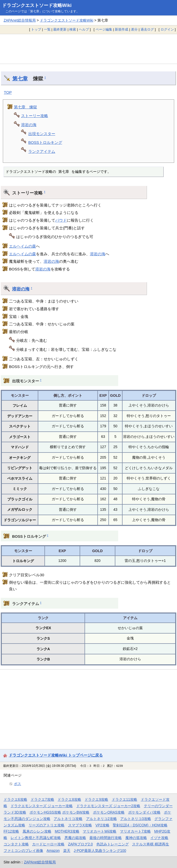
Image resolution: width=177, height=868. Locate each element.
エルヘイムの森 (22, 246)
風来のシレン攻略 (37, 831)
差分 (134, 29)
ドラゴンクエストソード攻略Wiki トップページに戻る (56, 755)
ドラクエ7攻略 (42, 799)
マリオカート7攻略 (135, 831)
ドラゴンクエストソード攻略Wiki (37, 5)
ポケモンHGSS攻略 (45, 812)
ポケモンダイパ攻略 (144, 812)
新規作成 (122, 29)
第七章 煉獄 (25, 107)
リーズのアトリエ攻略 (46, 825)
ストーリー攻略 (35, 116)
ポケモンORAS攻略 (109, 812)
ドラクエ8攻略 (69, 799)
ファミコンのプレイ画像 (23, 851)
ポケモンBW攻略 (76, 812)
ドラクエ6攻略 (15, 799)
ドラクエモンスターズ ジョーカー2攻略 (108, 806)
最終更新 (60, 29)
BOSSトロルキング (45, 142)
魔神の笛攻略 (136, 838)
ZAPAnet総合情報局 (20, 20)
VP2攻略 (103, 825)
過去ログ (147, 29)
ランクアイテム (42, 151)
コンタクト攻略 (16, 844)
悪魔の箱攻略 (75, 838)
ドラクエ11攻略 (124, 799)
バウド (61, 220)
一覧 (47, 29)
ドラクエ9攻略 (96, 799)
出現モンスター (42, 134)
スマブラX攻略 (80, 825)
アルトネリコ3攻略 (136, 819)
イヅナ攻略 (159, 838)
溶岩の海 (29, 125)
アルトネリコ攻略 (68, 819)
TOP (8, 92)
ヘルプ (84, 29)
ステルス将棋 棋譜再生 (151, 844)
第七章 (20, 79)
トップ (36, 29)
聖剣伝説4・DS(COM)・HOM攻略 (140, 825)
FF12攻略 (11, 831)
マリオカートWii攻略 (100, 831)
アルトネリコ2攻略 (101, 819)
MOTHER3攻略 (67, 831)
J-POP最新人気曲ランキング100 (100, 851)
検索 (73, 29)
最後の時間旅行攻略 (106, 838)
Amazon (53, 851)
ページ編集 (104, 29)
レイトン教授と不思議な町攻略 (36, 838)
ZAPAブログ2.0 (80, 844)
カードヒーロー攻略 (48, 844)
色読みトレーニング (113, 844)
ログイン (167, 29)
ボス (17, 784)
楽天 (67, 851)
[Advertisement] (88, 49)
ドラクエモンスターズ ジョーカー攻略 (42, 806)
